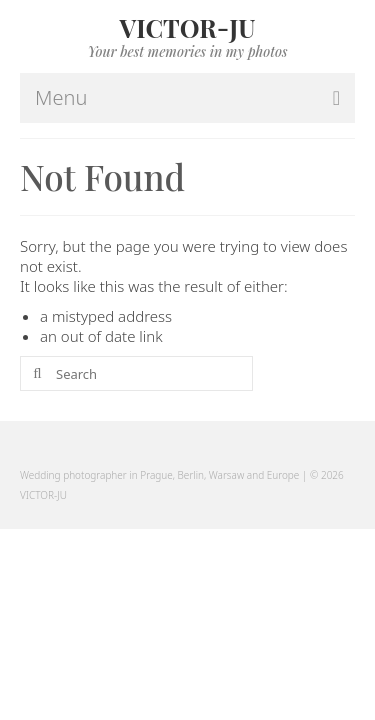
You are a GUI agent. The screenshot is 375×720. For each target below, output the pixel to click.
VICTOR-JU (188, 27)
